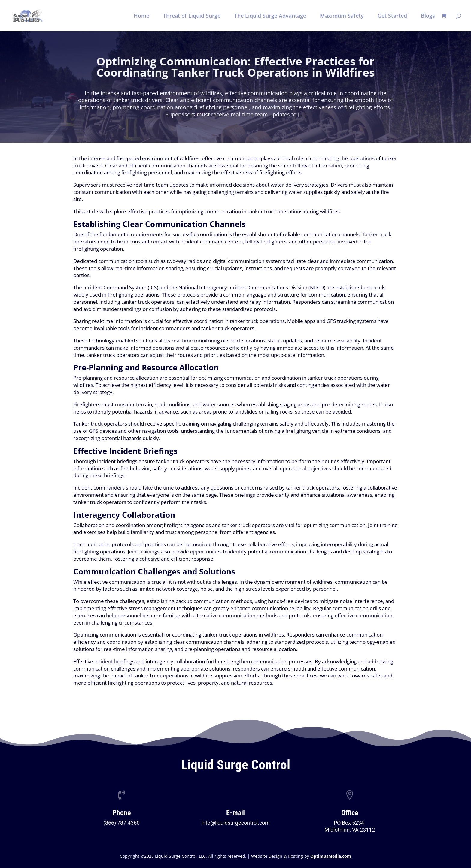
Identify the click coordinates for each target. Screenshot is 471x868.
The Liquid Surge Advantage (270, 16)
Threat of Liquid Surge (192, 16)
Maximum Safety (342, 16)
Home (141, 16)
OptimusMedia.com (331, 856)
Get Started (392, 16)
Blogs (428, 16)
